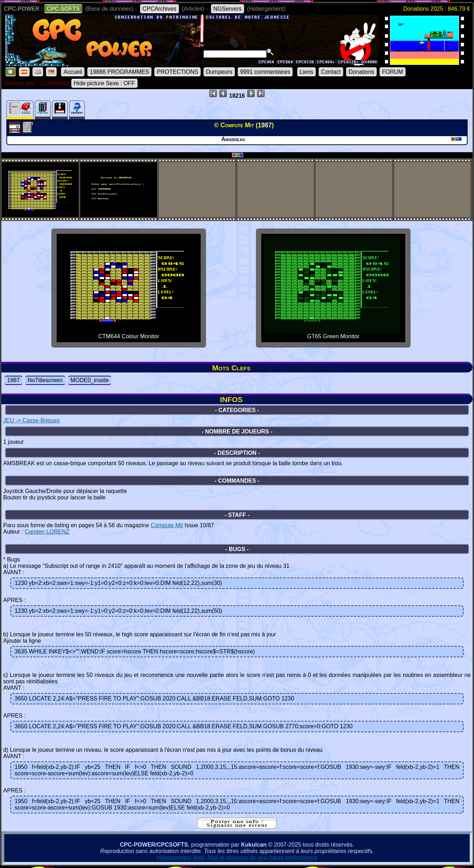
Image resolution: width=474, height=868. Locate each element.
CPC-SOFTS (63, 9)
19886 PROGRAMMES (119, 72)
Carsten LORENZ (47, 532)
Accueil (73, 72)
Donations (361, 72)
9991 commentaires (265, 72)
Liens (306, 72)
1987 (14, 380)
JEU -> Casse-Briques (32, 420)
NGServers (228, 9)
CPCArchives (159, 9)
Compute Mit (167, 525)
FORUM (393, 72)
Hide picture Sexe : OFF (104, 83)
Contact (331, 72)
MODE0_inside (90, 380)
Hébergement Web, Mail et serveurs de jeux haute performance (237, 857)
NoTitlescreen (45, 380)
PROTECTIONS (177, 72)
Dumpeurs (219, 72)
